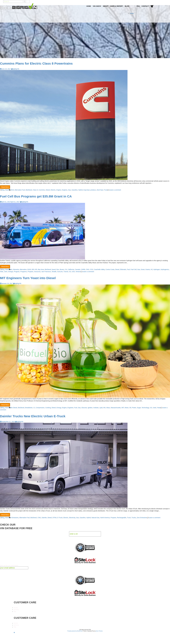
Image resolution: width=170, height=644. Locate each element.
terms (16, 608)
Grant (143, 269)
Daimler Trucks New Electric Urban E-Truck (33, 416)
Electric (53, 190)
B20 (33, 269)
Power (134, 408)
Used (154, 408)
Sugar (139, 408)
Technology (145, 408)
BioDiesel (29, 190)
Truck (106, 190)
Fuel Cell (134, 269)
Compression (40, 408)
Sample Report (117, 6)
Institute (96, 408)
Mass (108, 408)
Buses (62, 269)
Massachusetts (116, 408)
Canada (77, 269)
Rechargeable (122, 518)
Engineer (70, 408)
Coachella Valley (99, 269)
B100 (29, 269)
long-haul (86, 190)
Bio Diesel (14, 408)
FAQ (138, 6)
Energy (59, 408)
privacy (16, 610)
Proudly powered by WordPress (75, 631)
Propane (30, 272)
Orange (11, 272)
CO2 (92, 269)
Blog (127, 6)
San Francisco (46, 272)
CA (66, 269)
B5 (36, 269)
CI (34, 408)
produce (93, 190)
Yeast (159, 408)
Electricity (72, 518)
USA (73, 272)
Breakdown (29, 408)
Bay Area (41, 269)
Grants (148, 269)
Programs (24, 272)
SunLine (60, 272)
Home (89, 6)
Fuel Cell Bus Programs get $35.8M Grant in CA (36, 196)
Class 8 (35, 190)
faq (15, 611)
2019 (12, 190)
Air (11, 269)
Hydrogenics (165, 269)
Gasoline (75, 190)
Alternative (23, 269)
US (70, 272)
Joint (6, 272)
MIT (123, 408)
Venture (78, 272)
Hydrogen (157, 269)
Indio (2, 272)
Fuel (128, 269)
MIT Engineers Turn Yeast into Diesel (28, 278)
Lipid (101, 408)
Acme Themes (99, 631)
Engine (59, 190)
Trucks (134, 518)
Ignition (90, 408)
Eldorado (123, 269)
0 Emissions (15, 518)
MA (104, 408)
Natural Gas (95, 518)
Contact (145, 6)
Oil (130, 408)
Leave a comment (115, 190)
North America (105, 518)
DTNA (55, 518)
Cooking (48, 408)
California (71, 269)
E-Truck (60, 518)
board (54, 269)
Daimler (44, 518)
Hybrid (80, 190)
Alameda (16, 269)
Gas (69, 190)
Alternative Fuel (20, 190)
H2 (152, 269)
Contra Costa (110, 269)
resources (37, 272)
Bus (58, 269)
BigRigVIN (15, 69)
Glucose (84, 408)
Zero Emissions (142, 518)
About (106, 6)
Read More (5, 187)
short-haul (100, 190)
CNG (87, 269)
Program (17, 272)
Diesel (48, 190)
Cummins (42, 190)
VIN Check (97, 6)
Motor (127, 408)
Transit (66, 272)
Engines (65, 190)
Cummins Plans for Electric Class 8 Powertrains (36, 63)
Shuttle (54, 272)
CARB (83, 269)
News (132, 13)
